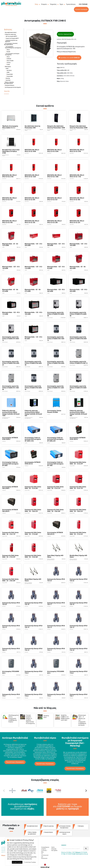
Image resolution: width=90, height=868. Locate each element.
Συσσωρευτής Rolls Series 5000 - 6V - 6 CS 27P (78, 463)
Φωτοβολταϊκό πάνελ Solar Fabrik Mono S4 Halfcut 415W (11, 151)
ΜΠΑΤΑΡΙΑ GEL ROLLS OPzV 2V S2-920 (9, 199)
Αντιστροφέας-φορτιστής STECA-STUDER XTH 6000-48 (78, 314)
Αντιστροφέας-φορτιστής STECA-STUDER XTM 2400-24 (11, 363)
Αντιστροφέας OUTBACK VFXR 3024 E (78, 439)
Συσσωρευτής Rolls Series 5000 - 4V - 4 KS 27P (33, 511)
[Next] (86, 791)
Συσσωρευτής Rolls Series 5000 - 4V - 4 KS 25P (55, 511)
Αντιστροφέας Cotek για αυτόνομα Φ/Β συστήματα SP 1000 (55, 464)
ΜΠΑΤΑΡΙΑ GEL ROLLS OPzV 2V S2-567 (54, 199)
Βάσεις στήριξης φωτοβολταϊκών (9, 83)
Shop (36, 4)
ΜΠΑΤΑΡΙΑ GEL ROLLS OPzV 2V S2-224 (77, 222)
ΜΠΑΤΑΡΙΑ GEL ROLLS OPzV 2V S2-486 (77, 199)
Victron (9, 63)
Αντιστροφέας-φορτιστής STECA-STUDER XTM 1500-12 (56, 339)
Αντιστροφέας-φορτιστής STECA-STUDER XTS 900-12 (79, 362)
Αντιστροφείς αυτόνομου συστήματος (12, 54)
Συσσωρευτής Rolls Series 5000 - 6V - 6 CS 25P (33, 488)
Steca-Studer (10, 61)
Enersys (8, 78)
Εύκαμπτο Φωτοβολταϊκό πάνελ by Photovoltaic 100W (56, 127)
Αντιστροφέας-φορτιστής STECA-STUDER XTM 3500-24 (56, 363)
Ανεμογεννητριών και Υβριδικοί (11, 41)
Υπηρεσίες (53, 4)
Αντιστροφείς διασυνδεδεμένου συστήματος (13, 47)
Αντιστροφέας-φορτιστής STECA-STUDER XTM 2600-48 (33, 363)
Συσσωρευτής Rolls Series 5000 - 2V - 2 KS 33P (10, 580)
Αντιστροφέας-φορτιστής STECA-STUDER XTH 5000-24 (78, 388)
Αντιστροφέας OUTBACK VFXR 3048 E (10, 439)
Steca (8, 50)
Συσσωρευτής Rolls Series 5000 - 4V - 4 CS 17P (10, 533)
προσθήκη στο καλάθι (69, 58)
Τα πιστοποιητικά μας (45, 855)
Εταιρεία (44, 4)
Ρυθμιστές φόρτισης (11, 34)
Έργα (61, 4)
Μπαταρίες (8, 67)
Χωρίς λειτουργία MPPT (12, 38)
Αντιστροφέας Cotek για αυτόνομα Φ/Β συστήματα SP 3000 (10, 464)
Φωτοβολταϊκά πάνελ (11, 32)
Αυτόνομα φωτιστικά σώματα (13, 87)
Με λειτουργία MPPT (12, 36)
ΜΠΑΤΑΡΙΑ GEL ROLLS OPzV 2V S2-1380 (54, 176)
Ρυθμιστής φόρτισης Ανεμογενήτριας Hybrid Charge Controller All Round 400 (78, 413)
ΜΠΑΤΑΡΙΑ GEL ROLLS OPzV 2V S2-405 (9, 222)
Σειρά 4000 (10, 76)
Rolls (7, 68)
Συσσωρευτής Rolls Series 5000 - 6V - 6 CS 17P (78, 488)
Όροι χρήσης (54, 850)
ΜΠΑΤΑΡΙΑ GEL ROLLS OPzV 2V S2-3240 (54, 151)
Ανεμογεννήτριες (10, 85)
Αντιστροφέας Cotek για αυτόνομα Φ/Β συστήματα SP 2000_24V (55, 439)
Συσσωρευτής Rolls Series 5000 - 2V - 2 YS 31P (78, 533)
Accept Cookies (17, 862)
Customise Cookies (30, 862)
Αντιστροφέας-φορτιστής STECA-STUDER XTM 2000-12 (78, 339)
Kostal (8, 52)
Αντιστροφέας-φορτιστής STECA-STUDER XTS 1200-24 (56, 388)
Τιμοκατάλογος (71, 4)
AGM (8, 72)
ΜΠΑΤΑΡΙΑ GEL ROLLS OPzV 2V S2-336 (32, 222)
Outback (9, 59)
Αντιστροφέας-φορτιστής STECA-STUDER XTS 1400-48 (11, 388)
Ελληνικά (4, 855)
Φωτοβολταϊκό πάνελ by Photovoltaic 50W (32, 127)
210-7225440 (83, 4)
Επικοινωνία (44, 858)
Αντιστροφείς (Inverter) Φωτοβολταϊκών (11, 44)
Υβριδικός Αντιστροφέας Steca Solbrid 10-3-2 (10, 127)
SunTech (8, 80)
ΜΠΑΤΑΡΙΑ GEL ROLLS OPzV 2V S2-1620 (32, 176)
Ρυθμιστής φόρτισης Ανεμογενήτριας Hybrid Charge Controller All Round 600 (33, 413)
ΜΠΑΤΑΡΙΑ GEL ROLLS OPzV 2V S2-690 (32, 199)
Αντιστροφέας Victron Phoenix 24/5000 (54, 412)
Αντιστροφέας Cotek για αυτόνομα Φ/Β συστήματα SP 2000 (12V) (33, 439)
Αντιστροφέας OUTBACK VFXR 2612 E (33, 463)
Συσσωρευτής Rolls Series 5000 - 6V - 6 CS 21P (55, 488)
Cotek (8, 65)
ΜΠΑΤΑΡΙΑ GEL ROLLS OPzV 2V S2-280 (54, 222)
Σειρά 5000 (10, 74)
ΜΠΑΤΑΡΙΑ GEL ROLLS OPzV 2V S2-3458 (32, 151)
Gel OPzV (9, 70)
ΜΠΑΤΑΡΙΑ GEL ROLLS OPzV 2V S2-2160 (9, 176)
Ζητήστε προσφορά (81, 9)
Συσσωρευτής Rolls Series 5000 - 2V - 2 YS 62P (33, 533)
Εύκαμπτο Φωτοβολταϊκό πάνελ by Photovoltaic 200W (79, 127)
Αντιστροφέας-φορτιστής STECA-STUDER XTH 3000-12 (11, 339)
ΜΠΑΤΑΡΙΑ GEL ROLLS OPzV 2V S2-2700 (77, 151)
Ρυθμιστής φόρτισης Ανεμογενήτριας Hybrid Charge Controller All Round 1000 (11, 413)
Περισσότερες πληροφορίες (15, 762)
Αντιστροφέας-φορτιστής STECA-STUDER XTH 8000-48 (56, 314)
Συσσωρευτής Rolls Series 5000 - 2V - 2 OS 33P (33, 556)
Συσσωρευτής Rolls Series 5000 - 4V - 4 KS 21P (78, 511)
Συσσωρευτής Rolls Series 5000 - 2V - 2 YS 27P (10, 556)
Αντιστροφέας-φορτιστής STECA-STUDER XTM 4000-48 (33, 388)
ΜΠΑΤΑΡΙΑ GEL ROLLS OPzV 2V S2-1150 (77, 176)
